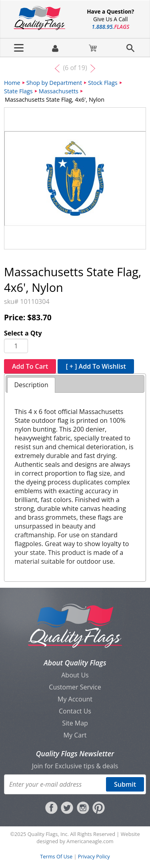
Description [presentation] (31, 385)
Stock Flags (103, 83)
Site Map (75, 723)
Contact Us (75, 711)
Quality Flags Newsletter (75, 753)
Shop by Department (54, 83)
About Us (75, 675)
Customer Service (75, 687)
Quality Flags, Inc (48, 834)
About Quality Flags (75, 663)
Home (12, 83)
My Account (75, 699)
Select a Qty (23, 333)
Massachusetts (59, 91)
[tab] (31, 385)
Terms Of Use (56, 856)
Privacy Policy (94, 856)
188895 (110, 27)
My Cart (75, 735)
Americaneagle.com (90, 841)
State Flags (18, 91)
